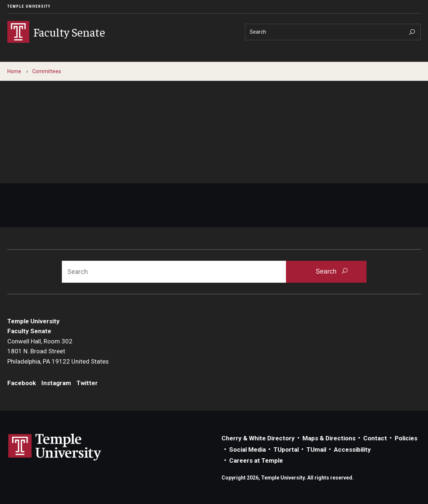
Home (14, 71)
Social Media (248, 450)
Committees (47, 71)
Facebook (22, 383)
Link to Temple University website (55, 447)
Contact (375, 438)
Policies (406, 438)
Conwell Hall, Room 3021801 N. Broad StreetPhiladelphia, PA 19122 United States (58, 351)
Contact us (162, 163)
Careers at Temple (256, 460)
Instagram (56, 383)
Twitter (87, 383)
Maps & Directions (329, 438)
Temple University (29, 6)
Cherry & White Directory (258, 438)
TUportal (286, 450)
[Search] (333, 32)
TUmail (316, 450)
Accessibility (352, 450)
